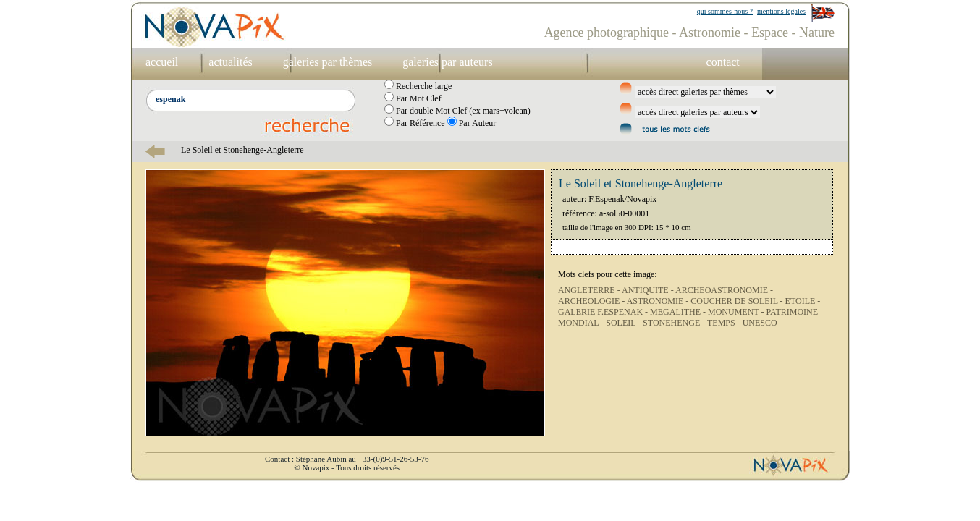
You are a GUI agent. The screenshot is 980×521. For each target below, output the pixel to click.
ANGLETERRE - (590, 290)
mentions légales (781, 11)
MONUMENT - (737, 312)
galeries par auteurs (447, 62)
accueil (162, 62)
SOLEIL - (624, 323)
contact (723, 62)
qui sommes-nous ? (725, 11)
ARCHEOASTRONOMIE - (724, 290)
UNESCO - (763, 323)
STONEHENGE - (675, 323)
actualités (230, 62)
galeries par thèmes (328, 62)
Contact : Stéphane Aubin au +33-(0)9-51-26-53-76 (347, 459)
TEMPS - (725, 323)
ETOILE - (803, 301)
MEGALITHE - (679, 312)
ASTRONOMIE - (659, 301)
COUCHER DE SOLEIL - (738, 301)
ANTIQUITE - (649, 290)
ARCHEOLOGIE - (592, 301)
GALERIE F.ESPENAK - (604, 312)
